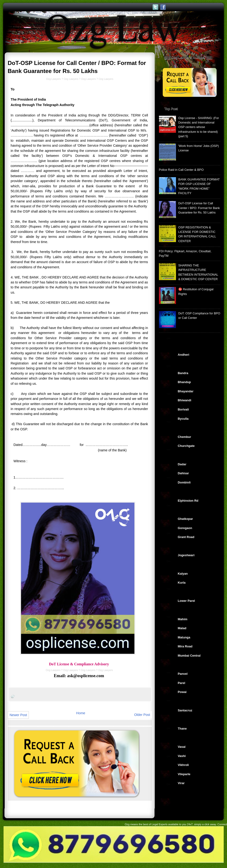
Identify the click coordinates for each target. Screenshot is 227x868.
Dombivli (184, 482)
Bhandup (184, 382)
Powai (182, 692)
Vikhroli (183, 765)
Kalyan (183, 574)
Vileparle (184, 774)
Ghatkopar (185, 519)
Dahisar (183, 473)
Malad (182, 628)
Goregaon (185, 528)
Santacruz (185, 710)
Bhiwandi (185, 400)
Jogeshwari (186, 555)
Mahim (183, 619)
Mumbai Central (189, 656)
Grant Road (186, 537)
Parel (182, 683)
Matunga (184, 637)
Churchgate (186, 446)
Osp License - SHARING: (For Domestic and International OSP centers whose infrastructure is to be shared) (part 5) (199, 127)
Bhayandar (186, 391)
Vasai (182, 747)
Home (81, 713)
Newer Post (18, 715)
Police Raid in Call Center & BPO (181, 170)
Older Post (142, 715)
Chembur (184, 437)
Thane (182, 729)
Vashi (182, 756)
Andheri (184, 355)
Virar (181, 783)
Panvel (183, 674)
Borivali (183, 409)
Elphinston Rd (188, 501)
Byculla (183, 419)
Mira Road (185, 646)
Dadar (182, 464)
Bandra (183, 373)
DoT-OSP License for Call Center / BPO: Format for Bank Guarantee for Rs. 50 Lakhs (199, 208)
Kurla (182, 583)
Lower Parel (186, 601)
